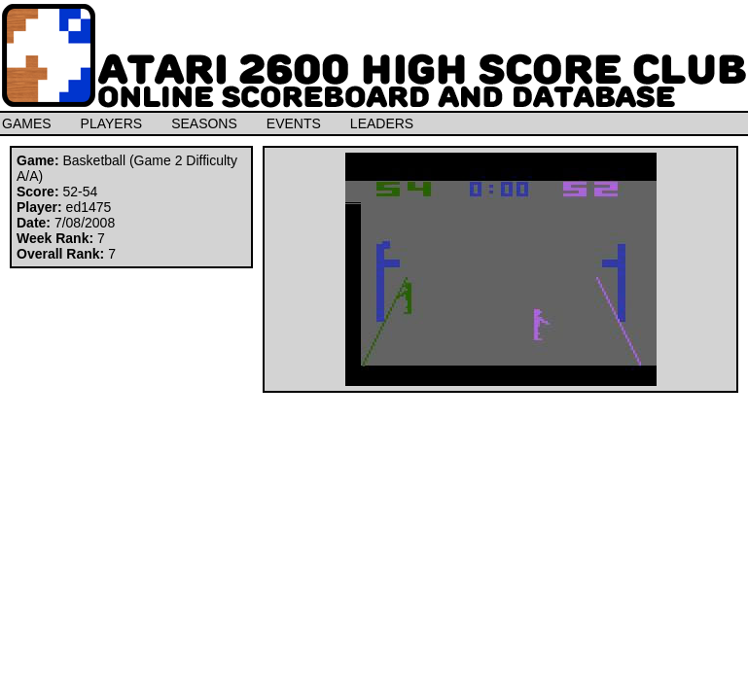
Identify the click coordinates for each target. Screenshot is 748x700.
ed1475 (89, 207)
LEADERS (382, 123)
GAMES (27, 123)
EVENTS (294, 123)
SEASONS (204, 123)
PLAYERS (112, 123)
